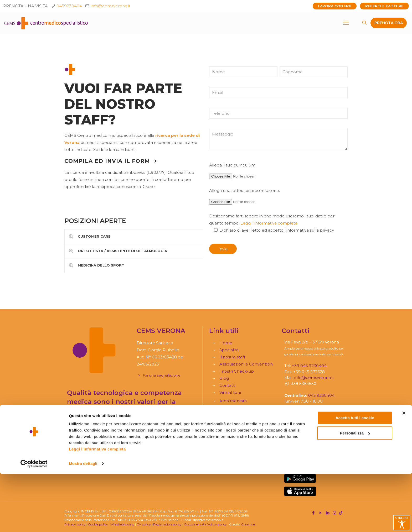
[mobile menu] (346, 23)
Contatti (227, 385)
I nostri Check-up (237, 371)
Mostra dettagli (83, 522)
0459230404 (69, 6)
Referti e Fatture (384, 6)
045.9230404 (321, 395)
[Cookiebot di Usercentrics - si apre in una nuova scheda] (34, 522)
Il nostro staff (232, 357)
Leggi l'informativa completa (97, 507)
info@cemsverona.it (110, 6)
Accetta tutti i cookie (355, 476)
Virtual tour (230, 392)
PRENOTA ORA (389, 23)
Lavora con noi (335, 6)
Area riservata (233, 401)
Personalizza (355, 491)
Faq (223, 442)
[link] (134, 236)
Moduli (226, 449)
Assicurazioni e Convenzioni (246, 364)
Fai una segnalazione (159, 375)
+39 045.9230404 (309, 366)
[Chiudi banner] (404, 471)
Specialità (229, 350)
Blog (224, 378)
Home (226, 343)
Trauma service (235, 456)
